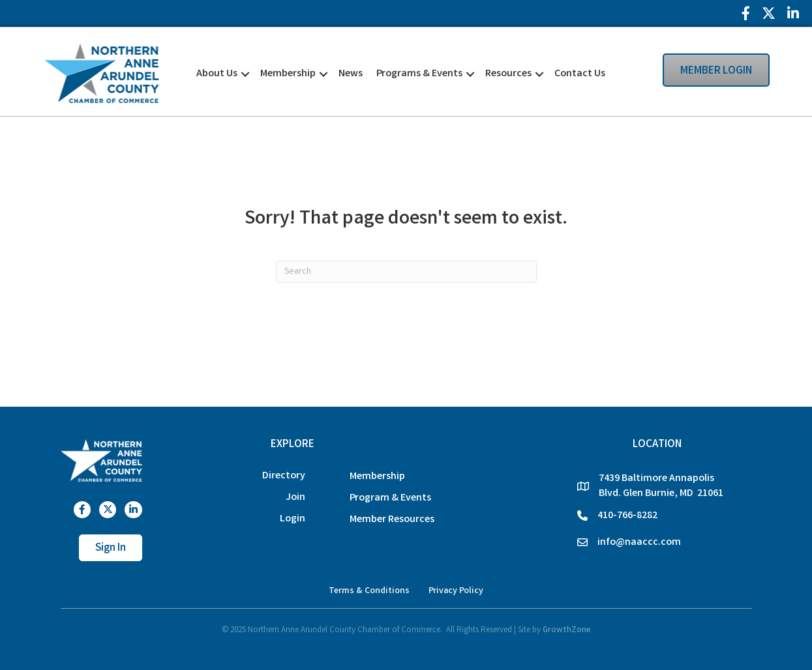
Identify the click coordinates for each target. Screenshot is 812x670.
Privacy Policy (456, 591)
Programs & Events (419, 74)
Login (293, 519)
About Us (217, 74)
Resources (508, 74)
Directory (284, 476)
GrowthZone (567, 631)
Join (295, 498)
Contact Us (580, 74)
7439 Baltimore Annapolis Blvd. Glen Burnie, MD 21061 (661, 486)
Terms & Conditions (369, 591)
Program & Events (390, 498)
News (351, 74)
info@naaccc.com (639, 543)
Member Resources (392, 520)
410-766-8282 (627, 516)
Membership (288, 74)
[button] (619, 73)
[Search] (406, 272)
